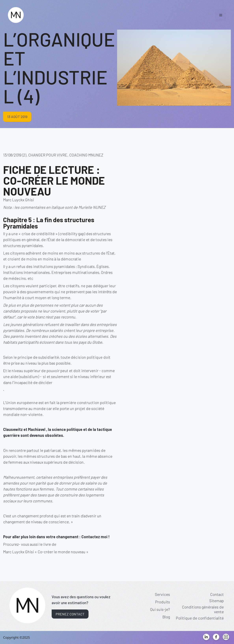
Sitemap (217, 601)
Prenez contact (70, 614)
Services (162, 594)
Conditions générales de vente (203, 609)
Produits (163, 602)
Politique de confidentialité (200, 618)
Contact (217, 594)
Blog (166, 617)
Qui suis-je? (160, 609)
